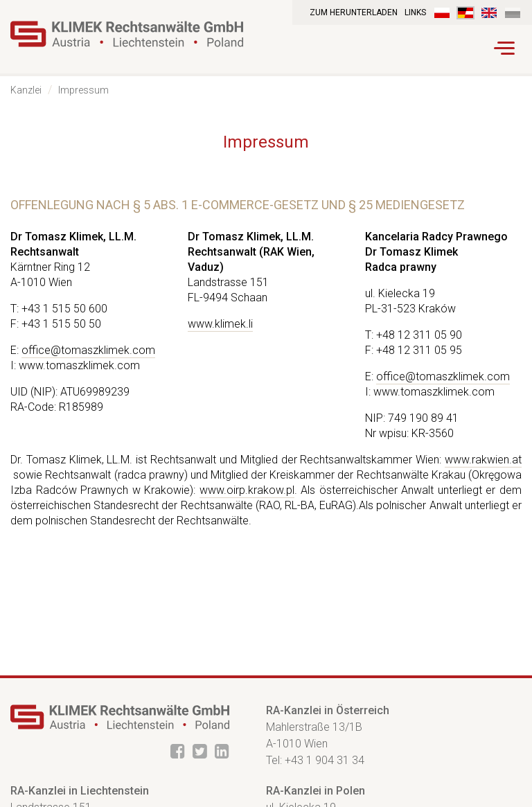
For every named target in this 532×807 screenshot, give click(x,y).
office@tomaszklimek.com (88, 350)
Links (415, 12)
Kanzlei (26, 90)
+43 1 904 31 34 (325, 760)
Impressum (83, 90)
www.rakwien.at (483, 460)
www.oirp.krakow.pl (247, 490)
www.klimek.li (220, 324)
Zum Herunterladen (354, 12)
